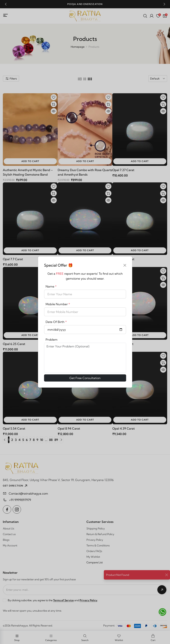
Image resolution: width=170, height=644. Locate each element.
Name (51, 286)
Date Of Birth (56, 322)
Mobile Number (58, 304)
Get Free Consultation (85, 378)
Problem (52, 340)
